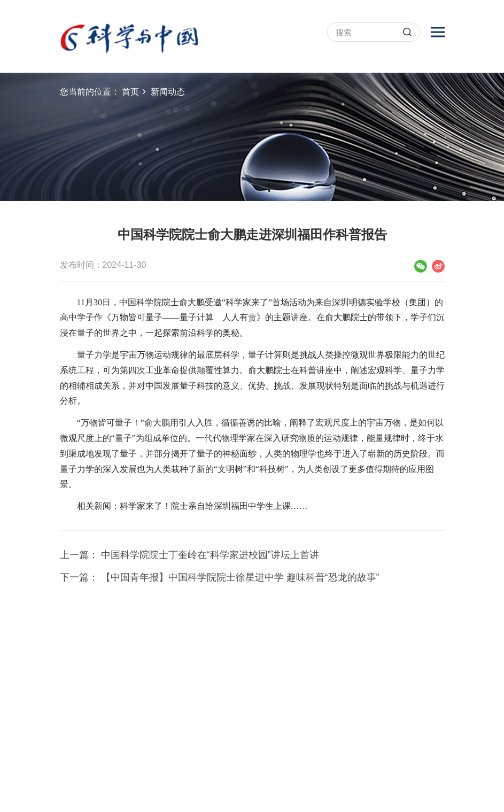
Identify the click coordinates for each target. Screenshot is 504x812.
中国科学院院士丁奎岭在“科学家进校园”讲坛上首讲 (210, 555)
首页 (130, 92)
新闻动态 (168, 92)
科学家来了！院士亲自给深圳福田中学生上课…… (214, 506)
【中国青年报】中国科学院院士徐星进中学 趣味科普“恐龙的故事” (240, 577)
